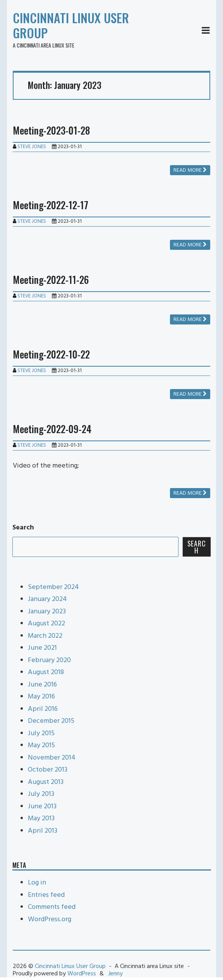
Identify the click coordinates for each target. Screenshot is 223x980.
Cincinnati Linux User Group (71, 25)
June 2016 (42, 685)
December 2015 (51, 721)
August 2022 (46, 624)
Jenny (116, 974)
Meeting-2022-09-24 (52, 429)
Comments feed (52, 907)
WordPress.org (50, 919)
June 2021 (42, 648)
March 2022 (45, 636)
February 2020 (49, 660)
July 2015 (41, 733)
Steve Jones (32, 147)
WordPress (82, 974)
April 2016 (43, 709)
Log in (37, 883)
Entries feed (46, 895)
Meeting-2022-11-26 (51, 279)
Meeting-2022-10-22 (51, 354)
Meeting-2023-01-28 (51, 130)
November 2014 (52, 758)
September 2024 (53, 587)
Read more (190, 170)
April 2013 (43, 831)
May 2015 (41, 745)
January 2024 (47, 599)
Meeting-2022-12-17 (51, 205)
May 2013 (41, 819)
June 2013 (42, 807)
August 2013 (46, 782)
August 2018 (46, 672)
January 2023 (47, 612)
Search (23, 528)
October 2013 (48, 770)
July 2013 (41, 794)
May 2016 (41, 697)
